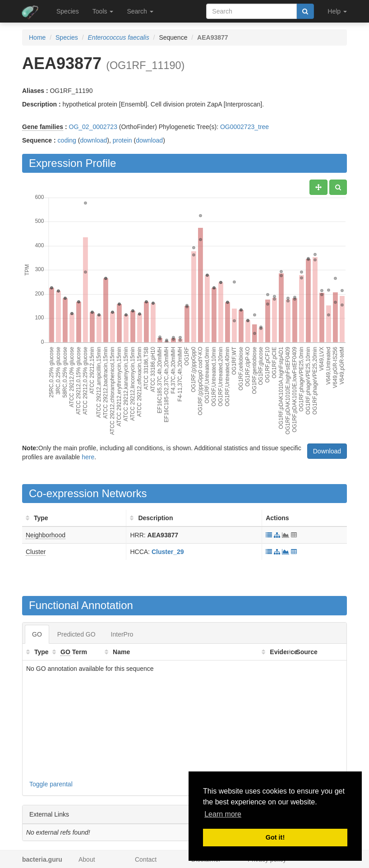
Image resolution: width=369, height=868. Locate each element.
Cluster (36, 552)
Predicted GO (76, 634)
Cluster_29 (168, 552)
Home (37, 37)
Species (68, 11)
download (93, 140)
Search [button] (140, 11)
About (87, 859)
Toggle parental (51, 784)
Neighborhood (46, 535)
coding (67, 140)
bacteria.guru (42, 859)
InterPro (122, 634)
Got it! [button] (275, 837)
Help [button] (337, 11)
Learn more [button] (223, 814)
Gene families (43, 127)
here (88, 457)
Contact (146, 859)
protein (122, 140)
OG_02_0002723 (93, 127)
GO (37, 634)
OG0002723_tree (244, 127)
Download (327, 451)
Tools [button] (103, 11)
